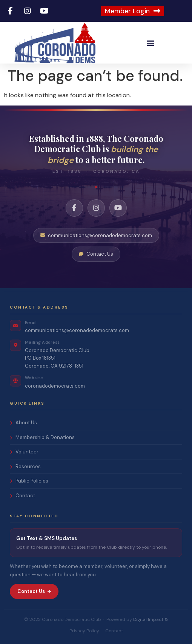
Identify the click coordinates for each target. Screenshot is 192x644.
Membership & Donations (42, 437)
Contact (22, 496)
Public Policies (29, 481)
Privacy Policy (84, 631)
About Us (23, 423)
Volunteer (24, 452)
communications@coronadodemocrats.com (96, 235)
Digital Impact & (151, 619)
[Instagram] (96, 208)
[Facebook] (74, 208)
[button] (151, 43)
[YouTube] (118, 208)
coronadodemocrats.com (55, 386)
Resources (25, 466)
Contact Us (96, 254)
